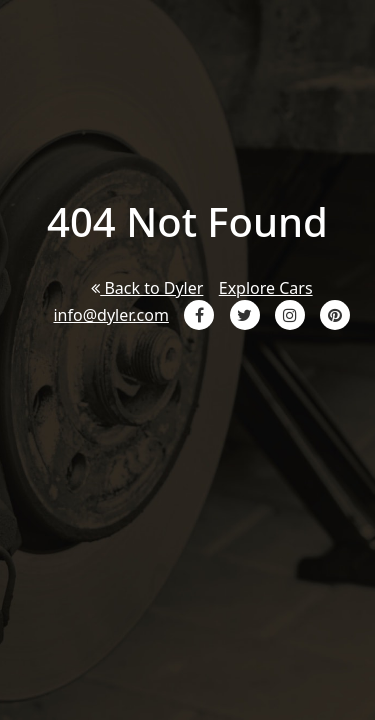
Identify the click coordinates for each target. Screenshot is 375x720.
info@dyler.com (110, 315)
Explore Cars (266, 288)
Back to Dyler (147, 288)
